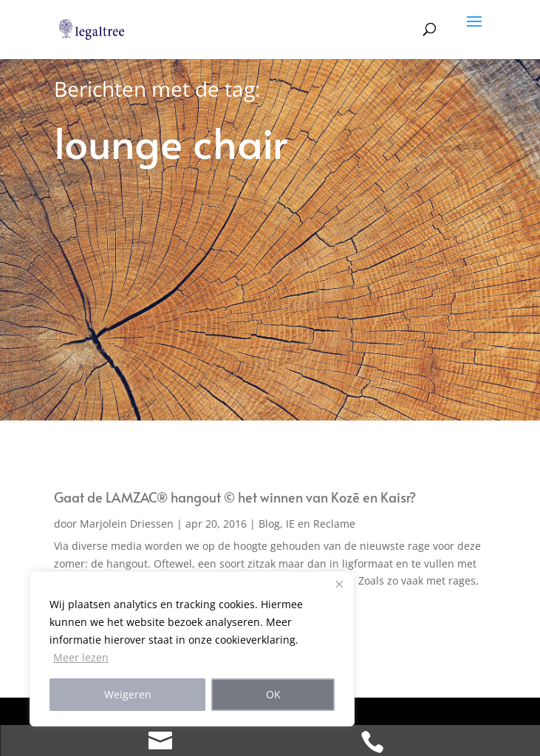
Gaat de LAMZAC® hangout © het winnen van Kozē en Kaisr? (235, 497)
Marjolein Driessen (127, 524)
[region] (192, 649)
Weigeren (128, 694)
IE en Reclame (321, 524)
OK (273, 694)
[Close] (339, 584)
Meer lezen (81, 657)
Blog (269, 524)
